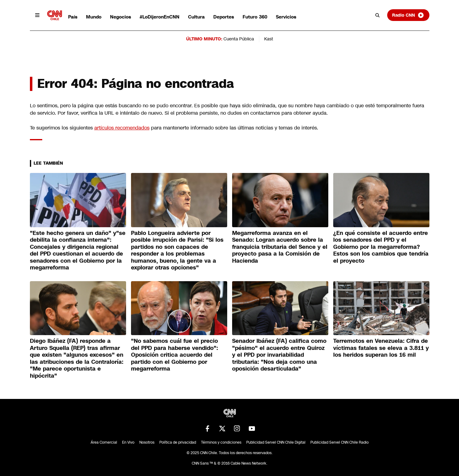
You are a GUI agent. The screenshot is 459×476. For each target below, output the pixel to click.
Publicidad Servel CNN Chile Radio (340, 442)
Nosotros (147, 442)
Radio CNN (408, 15)
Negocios (121, 17)
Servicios (286, 17)
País (73, 17)
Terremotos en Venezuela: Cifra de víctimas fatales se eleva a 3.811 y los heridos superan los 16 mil (381, 348)
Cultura (196, 17)
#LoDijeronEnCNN (160, 17)
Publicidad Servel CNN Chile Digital (276, 442)
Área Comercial (104, 442)
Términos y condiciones (221, 442)
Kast (269, 39)
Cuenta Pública (239, 39)
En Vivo (128, 442)
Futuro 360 (255, 17)
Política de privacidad (178, 442)
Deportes (224, 17)
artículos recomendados (122, 128)
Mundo (94, 17)
